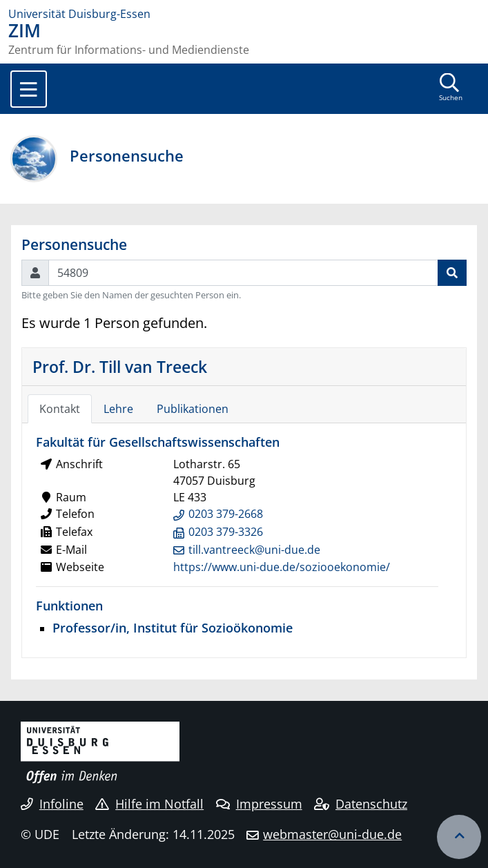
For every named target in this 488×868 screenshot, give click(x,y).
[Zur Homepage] (244, 14)
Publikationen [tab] (193, 409)
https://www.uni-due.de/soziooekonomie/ (282, 567)
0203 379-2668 (226, 514)
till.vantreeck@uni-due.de (254, 550)
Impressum (259, 804)
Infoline (52, 804)
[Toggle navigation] (29, 89)
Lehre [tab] (118, 409)
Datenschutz (361, 804)
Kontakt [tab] (60, 409)
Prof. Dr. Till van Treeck (120, 367)
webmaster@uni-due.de (332, 834)
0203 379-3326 (226, 532)
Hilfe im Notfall (149, 804)
